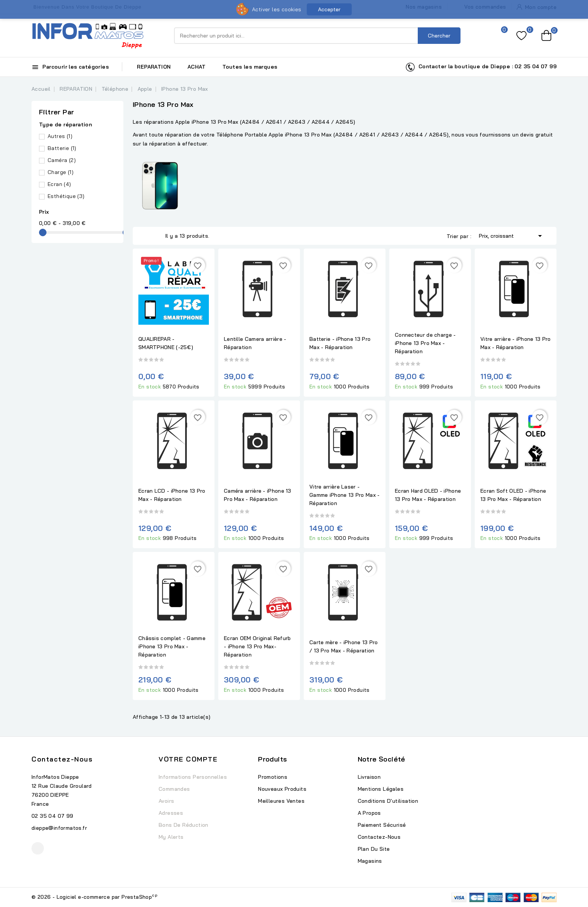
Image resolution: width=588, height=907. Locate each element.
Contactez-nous (62, 759)
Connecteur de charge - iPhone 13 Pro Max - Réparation (425, 343)
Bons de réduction (184, 825)
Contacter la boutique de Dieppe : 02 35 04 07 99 (481, 67)
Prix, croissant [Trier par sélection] (512, 235)
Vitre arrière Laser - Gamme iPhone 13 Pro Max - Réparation (345, 495)
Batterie (62, 148)
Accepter (329, 9)
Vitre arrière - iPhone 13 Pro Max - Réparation (516, 343)
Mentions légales (381, 789)
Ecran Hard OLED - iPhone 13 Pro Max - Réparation (428, 495)
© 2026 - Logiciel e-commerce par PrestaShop (94, 897)
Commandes (174, 789)
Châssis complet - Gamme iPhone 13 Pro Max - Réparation (172, 646)
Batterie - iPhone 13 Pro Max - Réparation (340, 343)
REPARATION (154, 67)
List (156, 236)
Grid (145, 236)
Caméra (62, 160)
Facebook (38, 848)
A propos (369, 813)
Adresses (171, 813)
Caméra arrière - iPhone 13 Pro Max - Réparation (258, 495)
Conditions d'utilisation (388, 801)
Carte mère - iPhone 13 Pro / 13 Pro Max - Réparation (344, 646)
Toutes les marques (250, 67)
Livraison (369, 777)
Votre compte (188, 759)
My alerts (171, 837)
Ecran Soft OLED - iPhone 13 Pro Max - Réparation (513, 495)
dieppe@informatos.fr (59, 828)
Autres (60, 136)
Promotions (273, 777)
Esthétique (66, 196)
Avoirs (166, 801)
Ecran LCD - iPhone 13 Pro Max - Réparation (172, 495)
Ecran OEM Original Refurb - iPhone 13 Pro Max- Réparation (257, 646)
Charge (61, 172)
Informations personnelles (193, 777)
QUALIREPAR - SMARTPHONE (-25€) (166, 343)
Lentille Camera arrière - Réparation (255, 343)
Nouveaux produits (282, 789)
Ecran (59, 184)
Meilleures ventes (281, 801)
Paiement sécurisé (382, 825)
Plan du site (374, 849)
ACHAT (197, 67)
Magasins (370, 861)
